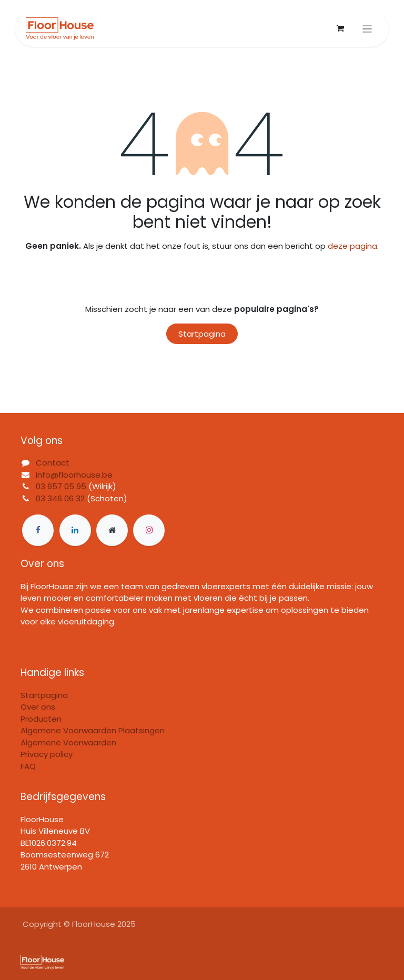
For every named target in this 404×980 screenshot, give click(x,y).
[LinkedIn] (75, 530)
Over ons (38, 707)
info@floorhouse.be (74, 475)
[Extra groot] (112, 530)
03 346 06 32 (60, 498)
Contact (53, 463)
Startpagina (202, 334)
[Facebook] (38, 530)
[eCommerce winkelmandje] (340, 28)
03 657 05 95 (61, 486)
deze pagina (352, 246)
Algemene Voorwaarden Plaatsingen (93, 730)
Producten (41, 719)
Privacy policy (47, 754)
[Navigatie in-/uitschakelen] (367, 29)
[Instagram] (149, 530)
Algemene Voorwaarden (68, 742)
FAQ (28, 766)
